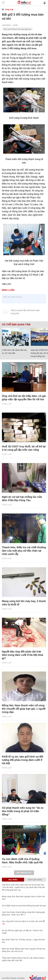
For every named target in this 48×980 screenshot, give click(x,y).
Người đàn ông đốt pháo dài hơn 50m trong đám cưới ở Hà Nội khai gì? (23, 655)
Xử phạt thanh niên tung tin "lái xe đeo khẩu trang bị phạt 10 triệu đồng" (23, 811)
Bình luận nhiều (35, 880)
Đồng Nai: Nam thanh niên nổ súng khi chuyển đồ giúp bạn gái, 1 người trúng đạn (24, 709)
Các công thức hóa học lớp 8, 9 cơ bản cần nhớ (22, 921)
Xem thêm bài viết (24, 873)
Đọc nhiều (13, 880)
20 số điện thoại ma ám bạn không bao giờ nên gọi (24, 906)
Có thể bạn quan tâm (16, 325)
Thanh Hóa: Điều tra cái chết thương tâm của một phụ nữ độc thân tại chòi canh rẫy (24, 551)
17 (23, 915)
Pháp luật (9, 10)
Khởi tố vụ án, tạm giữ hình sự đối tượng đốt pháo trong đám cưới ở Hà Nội (23, 760)
